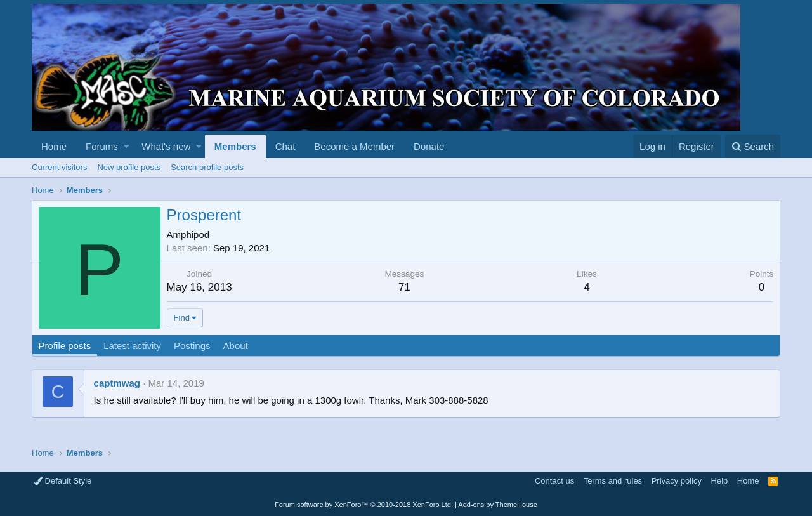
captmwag (117, 383)
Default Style (63, 481)
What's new (166, 146)
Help (720, 481)
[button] (127, 146)
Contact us (554, 481)
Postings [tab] (192, 346)
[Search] (753, 146)
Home (54, 146)
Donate (429, 146)
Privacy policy (677, 481)
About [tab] (236, 346)
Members (235, 146)
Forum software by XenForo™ (364, 505)
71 (404, 287)
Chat (285, 146)
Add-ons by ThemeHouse (498, 505)
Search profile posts (207, 167)
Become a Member (354, 146)
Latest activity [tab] (133, 346)
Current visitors (59, 167)
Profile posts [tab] (65, 346)
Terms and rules (613, 481)
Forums (102, 146)
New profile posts (129, 167)
